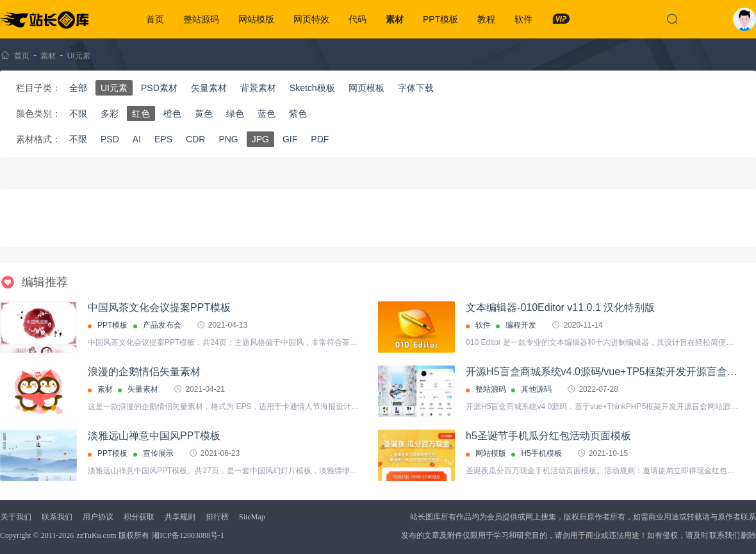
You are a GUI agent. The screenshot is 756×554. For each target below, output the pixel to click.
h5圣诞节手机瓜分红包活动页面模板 (548, 436)
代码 (357, 19)
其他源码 (536, 389)
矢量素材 (209, 88)
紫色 (298, 113)
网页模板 (366, 88)
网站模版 (256, 19)
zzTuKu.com (96, 535)
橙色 (172, 113)
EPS (163, 139)
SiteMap (252, 517)
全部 (78, 88)
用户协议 (98, 517)
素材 (395, 19)
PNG (228, 139)
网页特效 (311, 19)
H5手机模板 (541, 453)
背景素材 (258, 88)
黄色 (204, 113)
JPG (260, 139)
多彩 (110, 113)
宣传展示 (158, 453)
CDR (195, 139)
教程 (486, 19)
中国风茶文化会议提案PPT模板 (159, 307)
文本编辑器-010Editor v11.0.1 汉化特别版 (560, 307)
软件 (523, 19)
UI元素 (79, 56)
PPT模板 (440, 19)
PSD (110, 139)
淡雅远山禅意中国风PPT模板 (154, 436)
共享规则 (180, 517)
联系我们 (57, 517)
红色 (141, 113)
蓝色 (267, 113)
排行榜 (217, 517)
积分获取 (139, 517)
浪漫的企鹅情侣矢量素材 (144, 372)
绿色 (235, 113)
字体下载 (416, 88)
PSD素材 (159, 88)
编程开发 (521, 325)
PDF (320, 139)
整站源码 (201, 19)
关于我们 (16, 517)
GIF (290, 139)
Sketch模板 (312, 88)
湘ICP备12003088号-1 (188, 535)
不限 (78, 113)
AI (137, 139)
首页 (155, 19)
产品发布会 (162, 325)
